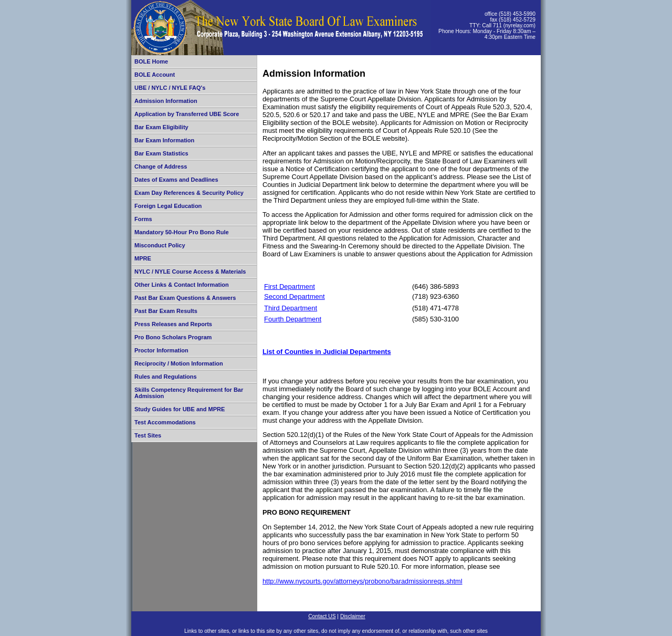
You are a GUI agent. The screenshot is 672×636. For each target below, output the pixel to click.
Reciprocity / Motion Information (179, 363)
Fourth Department (293, 319)
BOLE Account (155, 75)
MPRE (143, 258)
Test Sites (148, 435)
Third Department (291, 308)
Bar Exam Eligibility (161, 127)
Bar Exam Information (164, 140)
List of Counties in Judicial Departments (327, 352)
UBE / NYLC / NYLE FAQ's (170, 88)
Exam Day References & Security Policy (189, 193)
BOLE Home (151, 61)
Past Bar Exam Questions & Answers (185, 298)
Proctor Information (161, 350)
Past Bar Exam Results (166, 311)
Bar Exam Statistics (161, 153)
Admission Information (166, 101)
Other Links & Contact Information (182, 285)
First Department (290, 286)
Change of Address (161, 166)
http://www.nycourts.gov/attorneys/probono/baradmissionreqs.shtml (363, 581)
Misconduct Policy (160, 245)
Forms (143, 219)
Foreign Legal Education (168, 206)
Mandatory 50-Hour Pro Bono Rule (182, 232)
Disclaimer (353, 616)
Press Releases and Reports (173, 324)
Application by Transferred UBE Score (187, 114)
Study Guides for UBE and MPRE (180, 409)
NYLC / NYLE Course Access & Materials (190, 272)
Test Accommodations (165, 422)
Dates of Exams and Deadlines (176, 180)
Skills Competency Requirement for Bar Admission (189, 393)
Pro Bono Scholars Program (173, 337)
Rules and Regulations (166, 377)
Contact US (322, 616)
